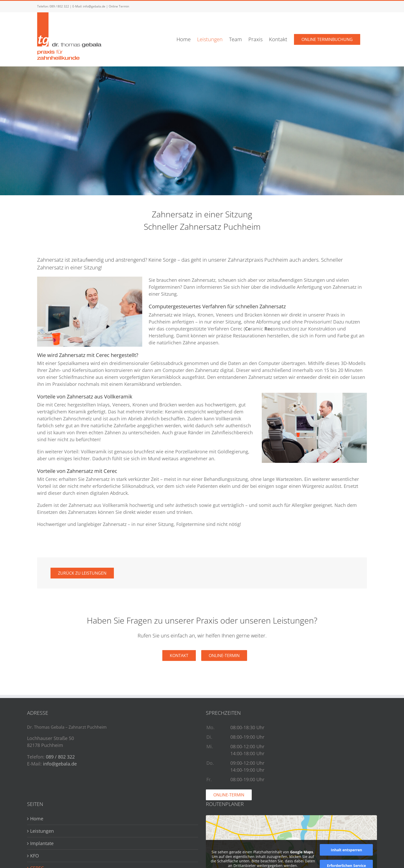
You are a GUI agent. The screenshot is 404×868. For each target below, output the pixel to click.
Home (37, 819)
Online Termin (119, 6)
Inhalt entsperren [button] (346, 850)
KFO (35, 856)
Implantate (42, 843)
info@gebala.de (94, 6)
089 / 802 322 (59, 6)
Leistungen (42, 831)
